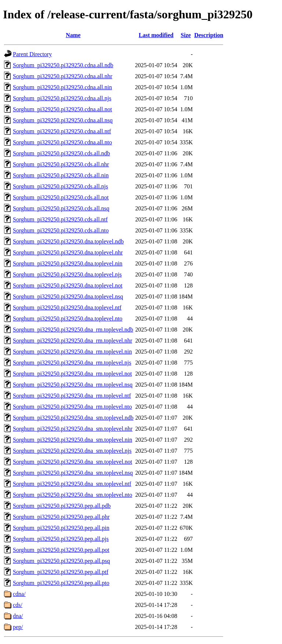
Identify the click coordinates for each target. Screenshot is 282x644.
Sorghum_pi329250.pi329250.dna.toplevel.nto (68, 319)
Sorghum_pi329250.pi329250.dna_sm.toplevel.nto (73, 495)
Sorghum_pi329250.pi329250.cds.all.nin (61, 175)
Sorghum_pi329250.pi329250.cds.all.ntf (60, 219)
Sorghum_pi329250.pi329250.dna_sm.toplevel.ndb (73, 418)
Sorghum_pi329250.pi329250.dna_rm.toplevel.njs (72, 363)
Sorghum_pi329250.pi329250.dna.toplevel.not (68, 285)
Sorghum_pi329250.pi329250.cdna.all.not (62, 109)
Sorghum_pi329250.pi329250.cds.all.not (61, 197)
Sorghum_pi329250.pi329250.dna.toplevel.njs (67, 274)
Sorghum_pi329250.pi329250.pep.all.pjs (61, 539)
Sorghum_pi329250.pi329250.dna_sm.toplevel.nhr (73, 429)
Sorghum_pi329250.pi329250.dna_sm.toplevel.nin (73, 440)
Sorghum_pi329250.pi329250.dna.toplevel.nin (68, 263)
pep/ (18, 627)
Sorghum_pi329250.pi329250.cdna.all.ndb (63, 65)
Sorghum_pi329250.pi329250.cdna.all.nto (62, 142)
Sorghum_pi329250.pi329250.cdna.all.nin (62, 87)
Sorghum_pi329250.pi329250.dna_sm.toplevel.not (73, 462)
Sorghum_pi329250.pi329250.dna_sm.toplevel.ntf (72, 484)
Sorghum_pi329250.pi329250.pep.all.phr (61, 517)
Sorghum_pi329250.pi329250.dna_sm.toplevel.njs (72, 451)
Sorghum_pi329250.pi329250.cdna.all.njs (62, 98)
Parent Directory (32, 54)
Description (209, 35)
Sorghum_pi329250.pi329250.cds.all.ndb (62, 153)
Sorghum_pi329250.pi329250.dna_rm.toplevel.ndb (73, 330)
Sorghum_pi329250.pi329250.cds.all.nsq (61, 208)
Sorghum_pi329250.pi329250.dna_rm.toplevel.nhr (73, 341)
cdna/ (19, 594)
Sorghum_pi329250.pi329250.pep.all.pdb (62, 506)
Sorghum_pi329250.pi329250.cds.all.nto (61, 230)
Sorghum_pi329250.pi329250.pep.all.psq (62, 561)
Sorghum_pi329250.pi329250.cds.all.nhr (61, 164)
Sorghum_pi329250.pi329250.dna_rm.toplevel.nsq (73, 385)
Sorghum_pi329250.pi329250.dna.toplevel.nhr (68, 252)
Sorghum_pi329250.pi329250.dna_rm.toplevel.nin (72, 352)
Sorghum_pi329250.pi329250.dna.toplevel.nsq (68, 296)
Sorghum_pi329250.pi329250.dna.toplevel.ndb (68, 241)
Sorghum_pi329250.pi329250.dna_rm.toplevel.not (72, 374)
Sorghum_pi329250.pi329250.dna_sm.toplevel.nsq (73, 473)
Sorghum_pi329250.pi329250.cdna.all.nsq (63, 120)
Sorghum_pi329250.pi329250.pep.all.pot (61, 550)
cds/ (18, 605)
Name (73, 35)
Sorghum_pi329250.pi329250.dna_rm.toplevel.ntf (72, 396)
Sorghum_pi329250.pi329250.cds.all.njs (60, 186)
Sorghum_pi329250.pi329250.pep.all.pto (61, 583)
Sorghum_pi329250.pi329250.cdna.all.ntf (62, 131)
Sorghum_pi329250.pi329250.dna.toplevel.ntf (67, 307)
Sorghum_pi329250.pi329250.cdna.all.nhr (63, 76)
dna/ (18, 616)
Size (186, 35)
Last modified (156, 35)
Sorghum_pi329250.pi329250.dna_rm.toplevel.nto (72, 407)
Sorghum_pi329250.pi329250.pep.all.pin (61, 528)
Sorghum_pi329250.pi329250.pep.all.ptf (61, 572)
